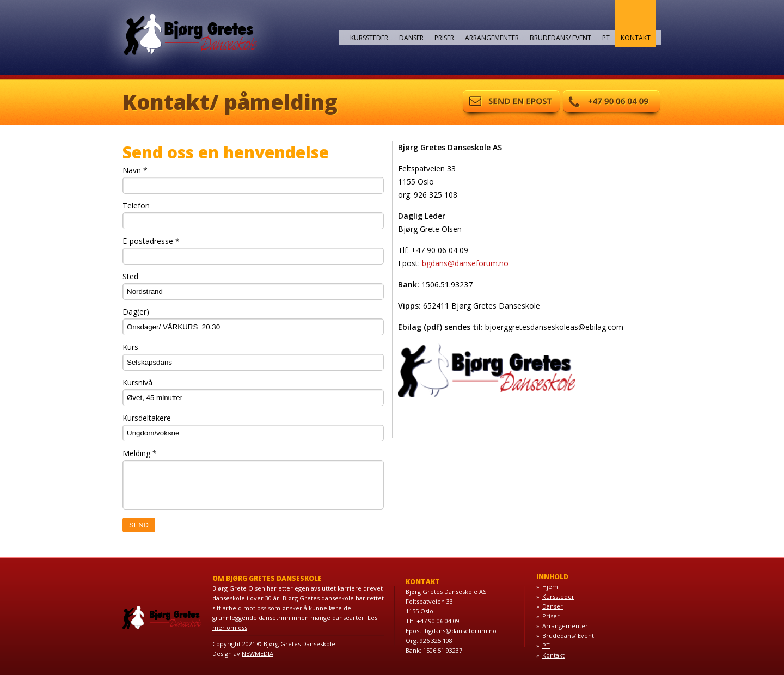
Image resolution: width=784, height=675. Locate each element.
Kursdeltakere (147, 418)
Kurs (130, 347)
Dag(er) (136, 312)
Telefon (136, 205)
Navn (135, 170)
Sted (130, 276)
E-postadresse (151, 241)
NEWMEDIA (258, 653)
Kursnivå (137, 382)
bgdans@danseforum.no (465, 263)
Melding (140, 453)
